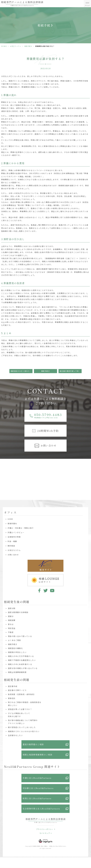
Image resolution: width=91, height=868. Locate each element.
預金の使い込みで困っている (20, 636)
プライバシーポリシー (45, 829)
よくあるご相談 (14, 640)
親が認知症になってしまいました (22, 727)
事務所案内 (12, 523)
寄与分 (11, 624)
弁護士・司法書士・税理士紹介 (21, 528)
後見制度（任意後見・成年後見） (22, 694)
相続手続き (28, 46)
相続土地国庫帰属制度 (17, 672)
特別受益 (12, 628)
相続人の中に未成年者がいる (20, 664)
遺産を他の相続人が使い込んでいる (23, 668)
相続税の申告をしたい (17, 652)
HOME (4, 46)
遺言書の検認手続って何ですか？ (71, 371)
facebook (39, 590)
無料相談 (11, 546)
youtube (52, 590)
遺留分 (11, 616)
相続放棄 (12, 620)
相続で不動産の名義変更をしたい (22, 660)
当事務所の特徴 (14, 537)
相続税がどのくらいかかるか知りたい (24, 731)
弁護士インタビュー (16, 532)
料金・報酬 (12, 541)
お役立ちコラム (16, 46)
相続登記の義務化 (15, 648)
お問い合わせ (13, 555)
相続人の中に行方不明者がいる (21, 656)
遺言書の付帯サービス (17, 690)
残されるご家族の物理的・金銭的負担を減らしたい (25, 704)
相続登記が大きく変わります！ (22, 371)
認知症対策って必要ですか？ (20, 709)
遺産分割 (12, 608)
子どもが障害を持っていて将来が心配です (19, 715)
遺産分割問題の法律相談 (18, 612)
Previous (2, 472)
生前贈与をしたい (15, 735)
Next (89, 472)
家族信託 (12, 698)
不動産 (11, 632)
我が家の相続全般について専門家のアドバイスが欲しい (23, 722)
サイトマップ (45, 833)
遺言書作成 (13, 686)
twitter (46, 590)
